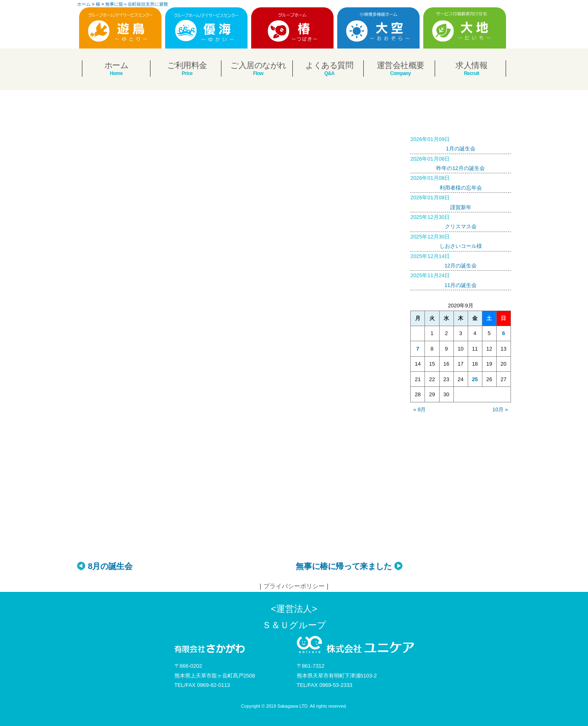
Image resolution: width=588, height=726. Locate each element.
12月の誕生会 (460, 260)
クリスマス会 (460, 221)
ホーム (116, 65)
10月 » (500, 409)
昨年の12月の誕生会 (460, 163)
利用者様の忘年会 (460, 182)
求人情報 (471, 65)
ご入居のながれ (258, 65)
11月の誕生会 (460, 279)
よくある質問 (329, 65)
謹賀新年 (460, 201)
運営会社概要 (401, 65)
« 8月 (419, 409)
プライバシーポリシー (294, 586)
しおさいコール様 (460, 241)
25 (475, 379)
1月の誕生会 (460, 143)
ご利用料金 (187, 65)
